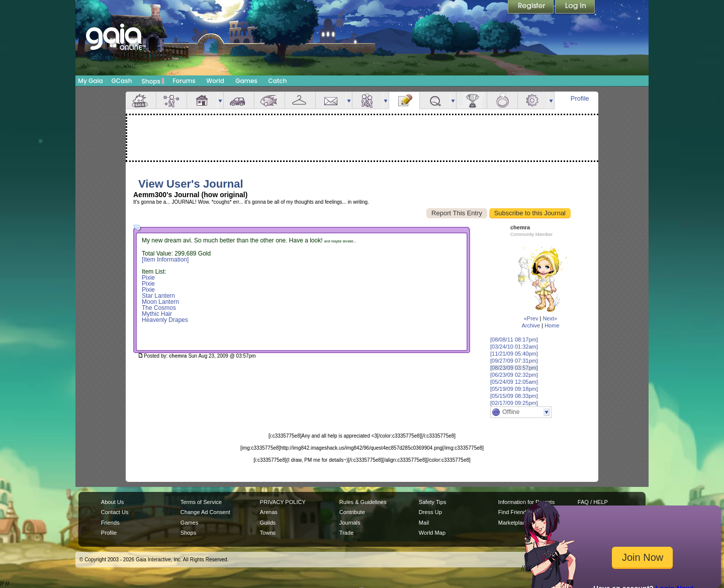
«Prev (531, 318)
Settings (533, 100)
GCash (122, 81)
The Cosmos (159, 308)
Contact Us (115, 512)
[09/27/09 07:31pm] (514, 361)
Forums (184, 81)
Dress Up (430, 512)
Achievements (472, 100)
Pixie (148, 278)
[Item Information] (165, 260)
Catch (278, 81)
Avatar (171, 100)
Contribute (352, 512)
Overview (141, 100)
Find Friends (514, 512)
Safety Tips (433, 502)
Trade (346, 533)
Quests (435, 100)
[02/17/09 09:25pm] (514, 403)
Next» (550, 318)
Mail (331, 100)
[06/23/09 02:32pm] (514, 375)
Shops (153, 81)
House (202, 100)
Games (246, 81)
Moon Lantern (160, 302)
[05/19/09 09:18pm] (514, 389)
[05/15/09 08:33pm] (514, 396)
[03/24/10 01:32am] (514, 347)
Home (552, 325)
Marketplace (513, 523)
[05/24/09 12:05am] (514, 382)
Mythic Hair (157, 314)
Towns (268, 533)
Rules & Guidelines (363, 502)
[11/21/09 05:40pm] (514, 354)
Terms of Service (201, 502)
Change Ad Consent (205, 512)
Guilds (268, 523)
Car (239, 100)
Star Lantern (158, 296)
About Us (112, 502)
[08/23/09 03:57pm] (514, 368)
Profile (580, 98)
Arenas (269, 512)
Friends (368, 100)
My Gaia (90, 81)
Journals (350, 523)
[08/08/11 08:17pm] (514, 340)
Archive (531, 325)
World (215, 81)
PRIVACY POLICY (283, 502)
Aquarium (269, 100)
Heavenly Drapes (165, 320)
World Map (432, 533)
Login (575, 8)
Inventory (300, 100)
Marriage (502, 100)
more (220, 100)
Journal (404, 100)
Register (531, 8)
